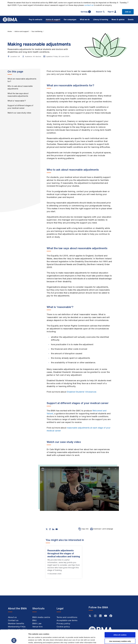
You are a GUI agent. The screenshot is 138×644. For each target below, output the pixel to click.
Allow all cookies (120, 621)
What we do (85, 19)
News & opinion (118, 19)
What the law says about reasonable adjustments (18, 95)
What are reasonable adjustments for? (22, 80)
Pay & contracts (36, 19)
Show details (113, 640)
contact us (89, 5)
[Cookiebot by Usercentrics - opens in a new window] (14, 640)
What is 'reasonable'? (17, 101)
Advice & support (53, 19)
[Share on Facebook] (50, 529)
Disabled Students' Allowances (81, 392)
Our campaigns (70, 19)
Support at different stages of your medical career (20, 107)
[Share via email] (57, 529)
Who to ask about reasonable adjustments (20, 87)
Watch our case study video (19, 113)
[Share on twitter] (47, 529)
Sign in (112, 12)
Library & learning (101, 19)
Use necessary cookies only (120, 627)
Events (131, 19)
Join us (128, 12)
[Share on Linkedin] (53, 529)
